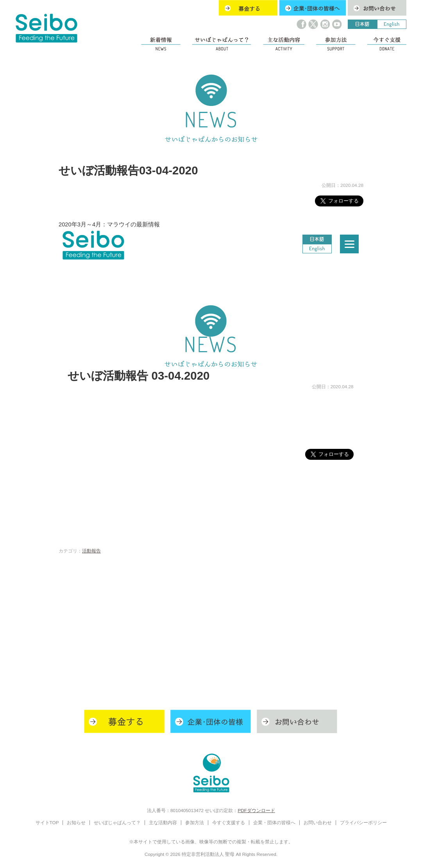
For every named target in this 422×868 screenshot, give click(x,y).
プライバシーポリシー (363, 822)
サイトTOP (47, 822)
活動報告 (91, 551)
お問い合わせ (318, 822)
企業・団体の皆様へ (274, 822)
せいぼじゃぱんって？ (117, 822)
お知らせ (76, 822)
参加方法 (195, 822)
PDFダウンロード (256, 810)
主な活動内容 (163, 822)
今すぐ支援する (229, 822)
